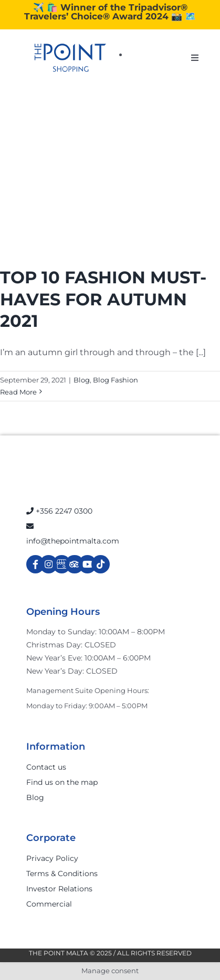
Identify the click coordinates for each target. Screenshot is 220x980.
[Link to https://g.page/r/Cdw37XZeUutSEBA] (62, 564)
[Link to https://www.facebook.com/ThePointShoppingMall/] (35, 564)
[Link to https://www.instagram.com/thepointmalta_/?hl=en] (49, 564)
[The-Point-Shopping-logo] (70, 58)
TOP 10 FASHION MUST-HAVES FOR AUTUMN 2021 (103, 299)
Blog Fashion (116, 380)
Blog (82, 380)
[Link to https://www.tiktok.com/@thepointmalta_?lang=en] (101, 564)
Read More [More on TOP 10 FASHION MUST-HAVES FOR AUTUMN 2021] (18, 392)
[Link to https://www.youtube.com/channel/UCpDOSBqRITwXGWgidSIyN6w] (87, 564)
